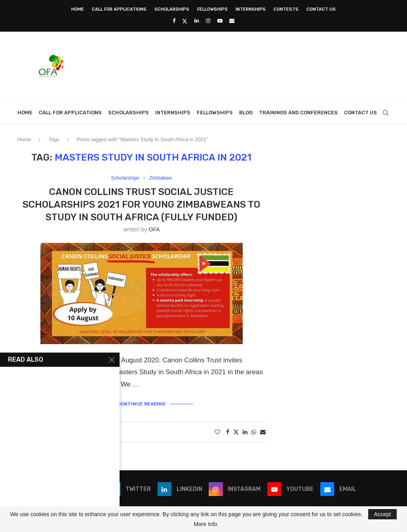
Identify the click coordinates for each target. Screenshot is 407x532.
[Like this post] (217, 432)
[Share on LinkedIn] (245, 432)
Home (78, 9)
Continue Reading (141, 404)
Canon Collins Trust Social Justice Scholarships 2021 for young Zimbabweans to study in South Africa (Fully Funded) (141, 205)
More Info (205, 524)
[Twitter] (185, 21)
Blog (246, 113)
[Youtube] (220, 21)
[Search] (386, 113)
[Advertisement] (245, 65)
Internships (251, 9)
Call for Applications (119, 9)
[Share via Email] (263, 432)
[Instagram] (208, 21)
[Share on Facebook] (228, 432)
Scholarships (172, 9)
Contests (286, 9)
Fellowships (212, 9)
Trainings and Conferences (298, 113)
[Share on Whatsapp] (254, 432)
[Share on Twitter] (236, 432)
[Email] (232, 21)
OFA (154, 229)
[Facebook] (174, 21)
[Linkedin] (197, 21)
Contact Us (321, 9)
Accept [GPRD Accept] (383, 514)
